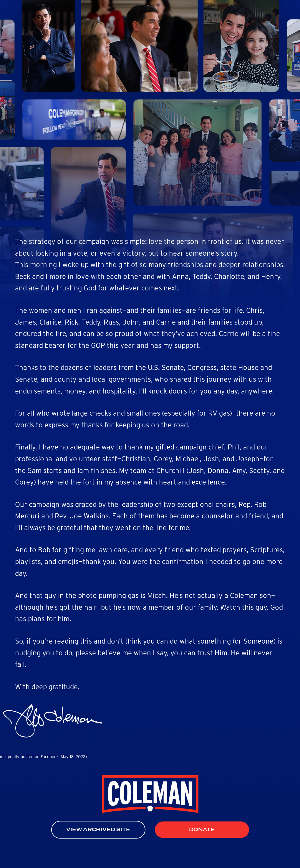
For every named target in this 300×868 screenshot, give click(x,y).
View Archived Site (98, 830)
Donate (202, 830)
